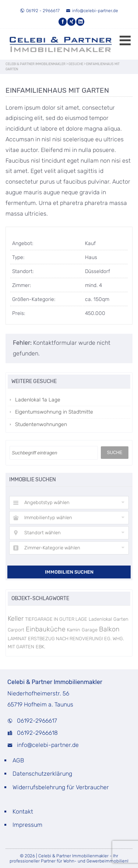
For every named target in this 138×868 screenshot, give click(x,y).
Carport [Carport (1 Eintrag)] (16, 630)
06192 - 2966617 (40, 11)
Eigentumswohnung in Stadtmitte (54, 412)
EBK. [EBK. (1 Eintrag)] (40, 647)
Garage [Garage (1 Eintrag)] (90, 630)
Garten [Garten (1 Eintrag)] (121, 619)
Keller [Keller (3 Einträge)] (16, 619)
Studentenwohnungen (41, 424)
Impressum (27, 825)
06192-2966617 (37, 721)
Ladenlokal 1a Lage (38, 400)
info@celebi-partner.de (92, 11)
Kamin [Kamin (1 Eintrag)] (74, 630)
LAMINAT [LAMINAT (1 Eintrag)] (17, 639)
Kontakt (23, 812)
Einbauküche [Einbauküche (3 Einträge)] (46, 629)
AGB (18, 760)
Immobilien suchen (69, 572)
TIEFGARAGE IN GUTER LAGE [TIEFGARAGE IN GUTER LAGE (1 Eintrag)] (56, 619)
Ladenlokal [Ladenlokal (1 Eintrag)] (100, 619)
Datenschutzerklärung (42, 774)
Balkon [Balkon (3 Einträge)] (109, 629)
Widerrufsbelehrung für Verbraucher (61, 787)
